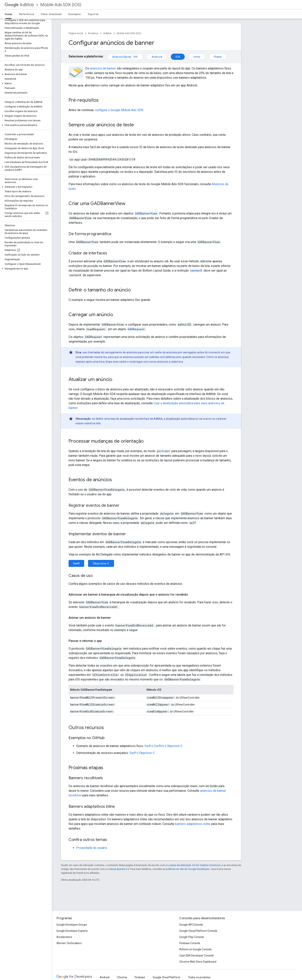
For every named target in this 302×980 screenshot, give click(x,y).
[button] (25, 74)
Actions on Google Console (195, 949)
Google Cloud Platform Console (198, 931)
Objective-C (101, 563)
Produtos (93, 33)
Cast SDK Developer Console (197, 956)
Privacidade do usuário (92, 848)
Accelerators (64, 937)
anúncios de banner (103, 68)
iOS (178, 57)
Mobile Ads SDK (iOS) (61, 5)
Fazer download (51, 14)
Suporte (93, 14)
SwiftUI (159, 746)
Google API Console (191, 925)
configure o (119, 110)
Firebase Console (190, 943)
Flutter (218, 57)
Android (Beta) (125, 57)
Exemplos (75, 14)
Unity (197, 57)
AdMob (19, 5)
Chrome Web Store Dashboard (198, 962)
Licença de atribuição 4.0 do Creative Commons (194, 865)
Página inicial (76, 33)
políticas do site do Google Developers (188, 869)
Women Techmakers (69, 943)
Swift (76, 563)
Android (157, 57)
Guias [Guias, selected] (8, 14)
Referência (27, 14)
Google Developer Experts (72, 931)
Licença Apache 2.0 (118, 869)
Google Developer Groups (72, 925)
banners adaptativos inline (193, 824)
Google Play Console (192, 937)
